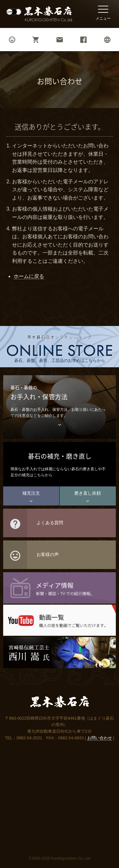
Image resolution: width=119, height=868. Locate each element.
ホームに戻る (29, 276)
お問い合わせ (100, 738)
